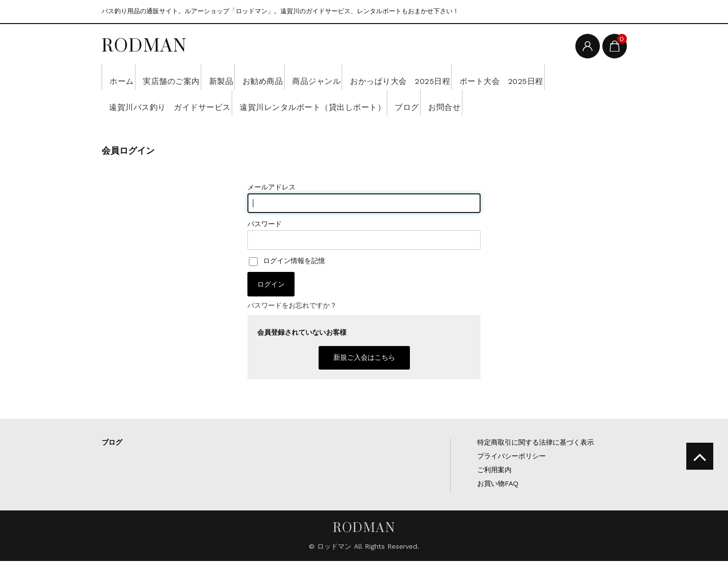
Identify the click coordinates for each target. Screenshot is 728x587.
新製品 (254, 77)
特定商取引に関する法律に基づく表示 (536, 468)
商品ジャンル (378, 77)
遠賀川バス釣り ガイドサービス (286, 103)
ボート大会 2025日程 (156, 103)
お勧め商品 (310, 77)
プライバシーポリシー (512, 482)
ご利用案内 (494, 496)
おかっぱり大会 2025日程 (478, 77)
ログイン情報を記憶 (287, 287)
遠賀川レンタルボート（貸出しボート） (449, 103)
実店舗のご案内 (190, 77)
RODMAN (144, 45)
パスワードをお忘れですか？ (292, 331)
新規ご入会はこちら (364, 383)
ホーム (125, 77)
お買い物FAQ (498, 509)
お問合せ (129, 129)
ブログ (561, 103)
